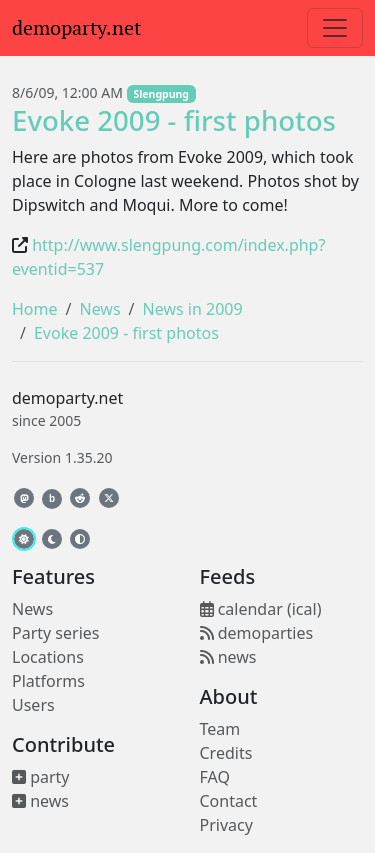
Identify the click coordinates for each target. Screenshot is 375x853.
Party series (55, 633)
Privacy (226, 825)
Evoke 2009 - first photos (174, 120)
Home (35, 309)
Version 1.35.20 (62, 457)
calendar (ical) (261, 609)
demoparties (257, 633)
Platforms (48, 681)
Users (33, 705)
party (41, 777)
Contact (229, 801)
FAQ (215, 777)
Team (220, 729)
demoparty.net (76, 28)
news (40, 801)
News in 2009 (193, 309)
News (99, 309)
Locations (48, 657)
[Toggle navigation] (335, 28)
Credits (226, 753)
